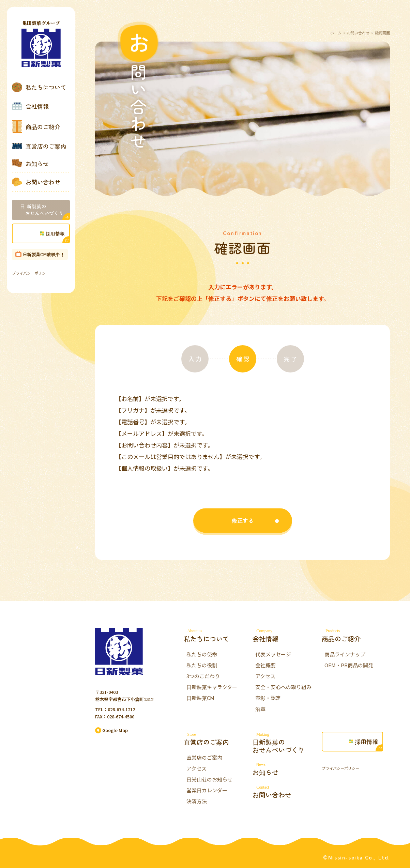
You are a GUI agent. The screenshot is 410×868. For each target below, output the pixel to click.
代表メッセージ (273, 654)
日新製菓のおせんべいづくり (287, 743)
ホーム (336, 33)
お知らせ (30, 163)
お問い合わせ (36, 182)
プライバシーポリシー (31, 273)
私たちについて (39, 87)
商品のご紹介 (36, 126)
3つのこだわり (203, 676)
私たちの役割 (202, 665)
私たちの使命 (202, 654)
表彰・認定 (268, 698)
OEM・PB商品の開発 (349, 665)
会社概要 (265, 665)
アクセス (265, 676)
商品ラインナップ (345, 654)
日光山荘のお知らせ (209, 779)
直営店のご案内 (39, 146)
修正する (243, 531)
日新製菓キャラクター (212, 687)
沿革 (260, 709)
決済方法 (197, 801)
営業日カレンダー (207, 790)
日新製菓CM (200, 698)
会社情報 (30, 106)
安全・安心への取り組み (283, 687)
